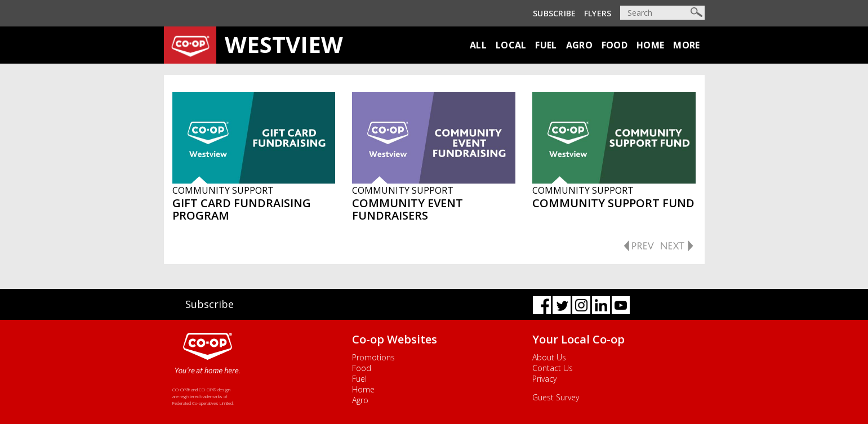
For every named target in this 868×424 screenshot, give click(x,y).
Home (650, 45)
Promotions (373, 357)
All (478, 45)
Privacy (544, 379)
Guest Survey (556, 397)
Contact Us (553, 368)
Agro (579, 45)
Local (511, 45)
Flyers (598, 13)
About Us (549, 357)
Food (615, 45)
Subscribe (555, 13)
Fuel (546, 45)
